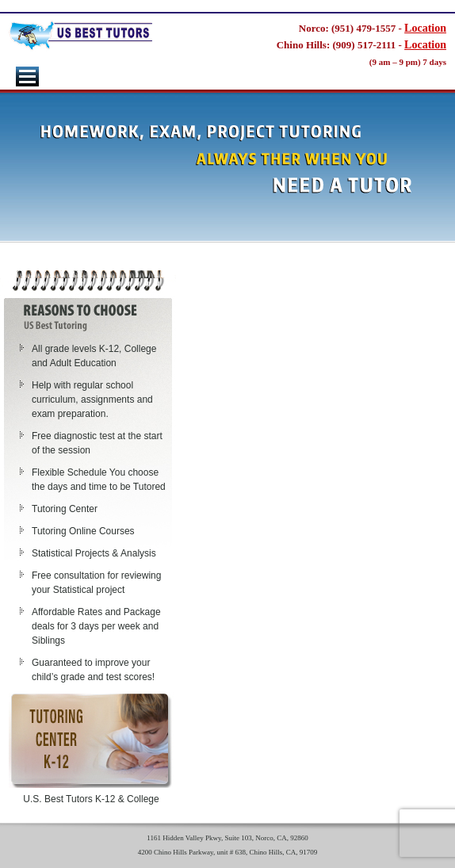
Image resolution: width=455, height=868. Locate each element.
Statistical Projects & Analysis (94, 553)
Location (425, 28)
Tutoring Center (65, 509)
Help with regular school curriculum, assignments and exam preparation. (92, 400)
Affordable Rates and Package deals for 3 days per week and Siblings (96, 626)
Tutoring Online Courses (83, 531)
